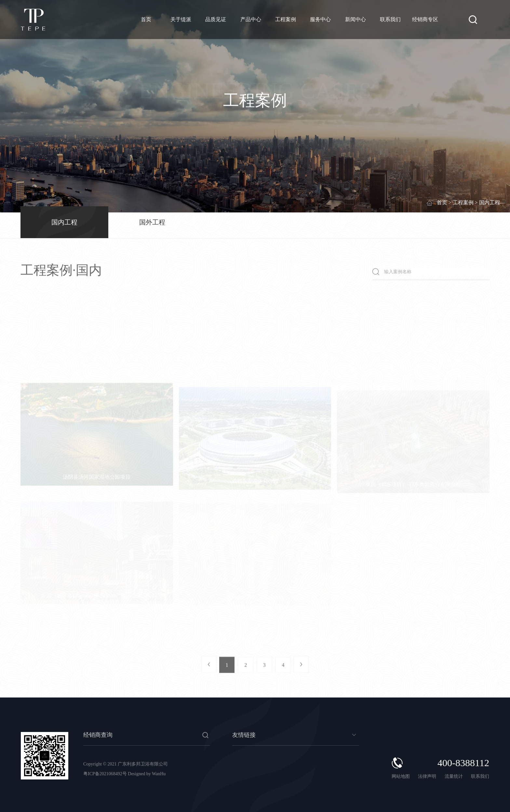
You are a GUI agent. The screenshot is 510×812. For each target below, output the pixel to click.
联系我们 (390, 19)
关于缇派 (181, 19)
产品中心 (251, 19)
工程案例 (286, 19)
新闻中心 (356, 19)
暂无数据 (296, 738)
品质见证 (216, 19)
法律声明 (428, 776)
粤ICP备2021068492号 (105, 774)
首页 (146, 19)
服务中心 (320, 19)
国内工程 (64, 222)
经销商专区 (425, 19)
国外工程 (152, 222)
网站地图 (401, 776)
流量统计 (454, 776)
